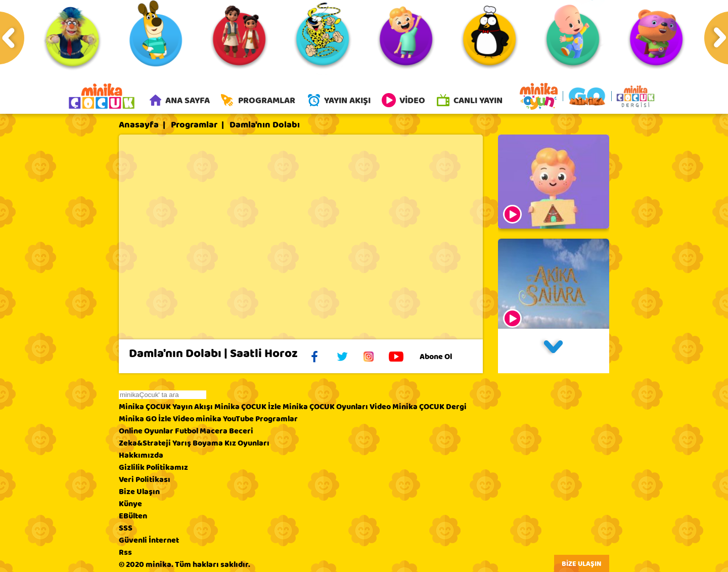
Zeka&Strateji (145, 444)
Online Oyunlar (146, 432)
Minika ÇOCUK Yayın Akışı (166, 408)
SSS (126, 529)
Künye (130, 505)
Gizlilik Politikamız (153, 468)
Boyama (208, 444)
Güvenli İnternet (149, 541)
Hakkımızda (141, 456)
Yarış (182, 444)
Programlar (194, 126)
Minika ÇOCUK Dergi (429, 408)
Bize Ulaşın (139, 493)
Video (380, 408)
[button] (554, 352)
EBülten (133, 517)
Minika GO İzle (145, 420)
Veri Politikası (145, 480)
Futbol (187, 432)
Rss (125, 553)
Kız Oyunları (247, 444)
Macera (214, 432)
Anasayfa (139, 126)
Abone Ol (444, 358)
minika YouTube (225, 420)
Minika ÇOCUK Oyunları (325, 408)
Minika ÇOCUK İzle (248, 408)
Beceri (241, 432)
